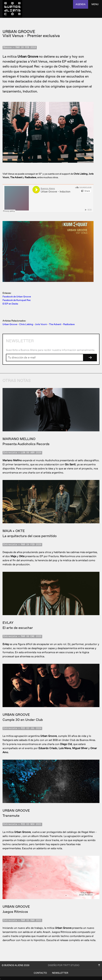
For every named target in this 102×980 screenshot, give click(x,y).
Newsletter (60, 973)
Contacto (40, 973)
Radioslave (69, 324)
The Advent (55, 324)
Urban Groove (10, 324)
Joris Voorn (41, 324)
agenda (81, 4)
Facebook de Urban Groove (17, 297)
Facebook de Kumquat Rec (17, 300)
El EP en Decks (10, 304)
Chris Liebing (26, 324)
